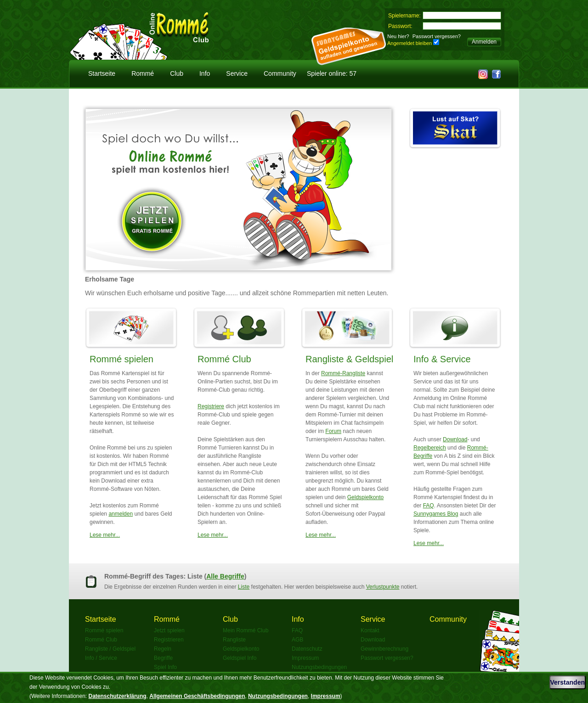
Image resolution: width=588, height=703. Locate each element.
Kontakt (370, 630)
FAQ (429, 506)
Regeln (163, 649)
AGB (297, 640)
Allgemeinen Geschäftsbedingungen (197, 696)
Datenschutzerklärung (118, 696)
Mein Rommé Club (246, 630)
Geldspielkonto (365, 497)
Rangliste (234, 640)
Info (205, 73)
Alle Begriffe (225, 576)
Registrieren (169, 640)
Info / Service (101, 658)
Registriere (211, 406)
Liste (244, 587)
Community (280, 73)
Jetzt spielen (169, 630)
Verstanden (568, 682)
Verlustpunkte (383, 587)
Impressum (305, 658)
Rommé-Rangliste (343, 373)
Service (237, 73)
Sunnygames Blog (436, 514)
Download (455, 439)
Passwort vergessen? (437, 36)
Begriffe (163, 658)
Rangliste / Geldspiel (110, 649)
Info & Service (442, 359)
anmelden (121, 514)
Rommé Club (224, 359)
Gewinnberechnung (384, 649)
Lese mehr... (105, 535)
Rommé (143, 73)
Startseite (102, 73)
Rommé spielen (122, 359)
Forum (333, 431)
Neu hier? (398, 36)
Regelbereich (430, 448)
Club (177, 73)
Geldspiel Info (240, 658)
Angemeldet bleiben (410, 43)
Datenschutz (307, 649)
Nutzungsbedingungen (319, 667)
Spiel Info (165, 667)
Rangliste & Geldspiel (349, 359)
